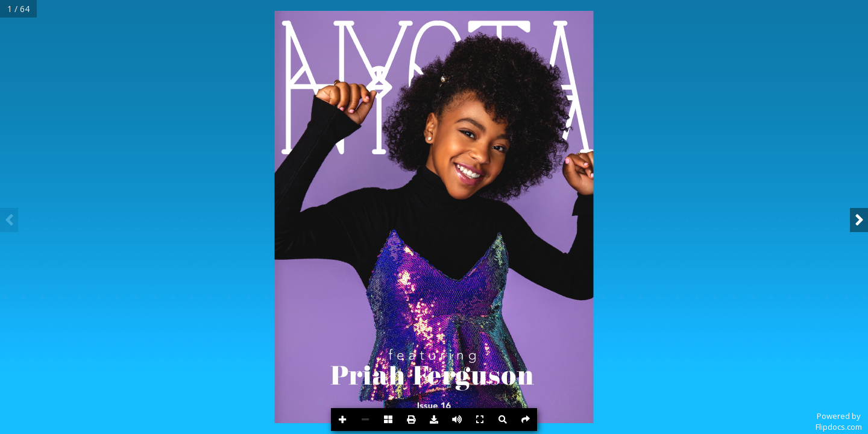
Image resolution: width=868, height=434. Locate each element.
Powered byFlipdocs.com (839, 421)
